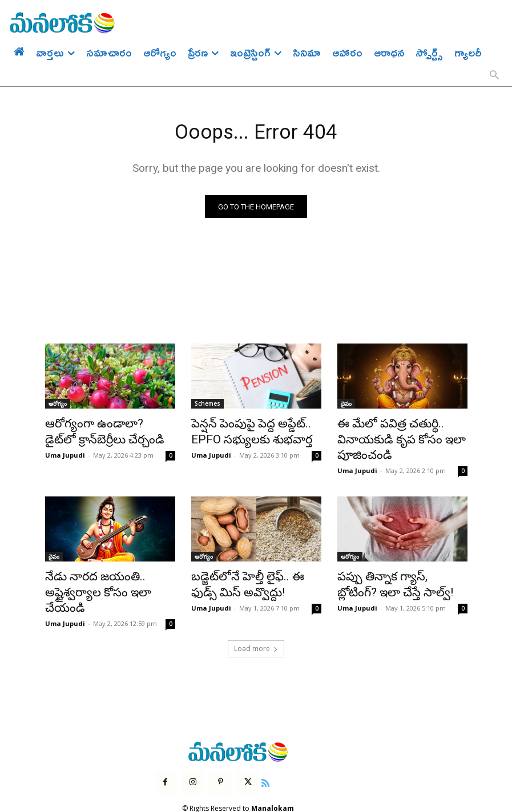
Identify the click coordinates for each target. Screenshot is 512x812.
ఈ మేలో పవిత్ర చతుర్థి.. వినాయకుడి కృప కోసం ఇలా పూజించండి (390, 438)
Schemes (207, 406)
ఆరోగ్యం (58, 406)
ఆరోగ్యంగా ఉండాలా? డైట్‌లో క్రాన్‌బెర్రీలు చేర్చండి (99, 431)
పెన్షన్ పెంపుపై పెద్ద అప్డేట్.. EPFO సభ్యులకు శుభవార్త (252, 431)
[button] (494, 76)
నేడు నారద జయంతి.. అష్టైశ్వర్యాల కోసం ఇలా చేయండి (110, 575)
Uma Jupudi (65, 452)
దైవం (346, 406)
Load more (256, 621)
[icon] (258, 753)
